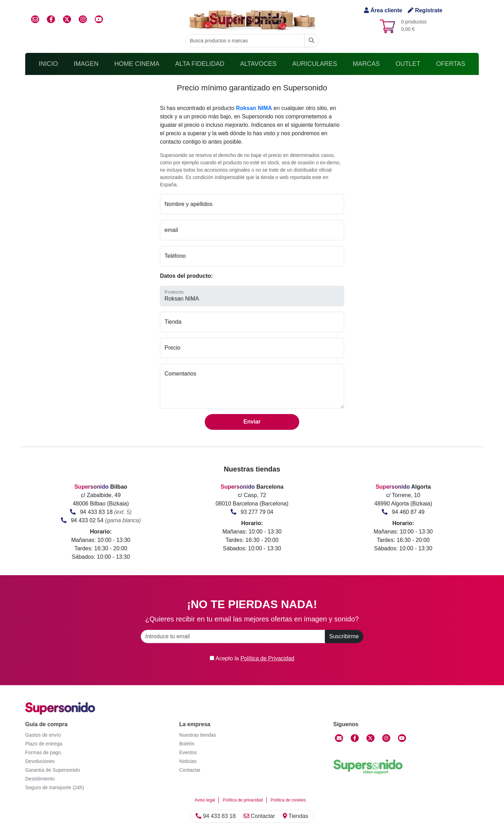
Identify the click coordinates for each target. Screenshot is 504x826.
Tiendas (295, 816)
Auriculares (315, 64)
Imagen (86, 64)
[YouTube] (402, 738)
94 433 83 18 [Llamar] (216, 816)
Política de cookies (288, 800)
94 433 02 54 (87, 520)
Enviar (252, 422)
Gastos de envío (43, 735)
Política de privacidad (243, 800)
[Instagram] (386, 738)
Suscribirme (344, 636)
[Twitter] (370, 738)
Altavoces (258, 64)
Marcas (366, 64)
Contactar (259, 816)
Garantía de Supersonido (52, 770)
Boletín (187, 744)
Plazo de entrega (44, 744)
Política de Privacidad (267, 658)
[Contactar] (339, 738)
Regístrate (425, 10)
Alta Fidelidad (200, 64)
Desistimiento (40, 779)
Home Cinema (137, 64)
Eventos (188, 752)
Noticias (188, 761)
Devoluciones (40, 761)
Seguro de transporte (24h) (55, 787)
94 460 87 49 (408, 512)
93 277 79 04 (257, 512)
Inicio (48, 64)
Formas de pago (43, 752)
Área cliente (383, 10)
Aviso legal (205, 800)
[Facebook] (355, 738)
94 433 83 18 (96, 512)
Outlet (408, 64)
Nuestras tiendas (198, 735)
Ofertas (451, 64)
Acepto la (252, 658)
